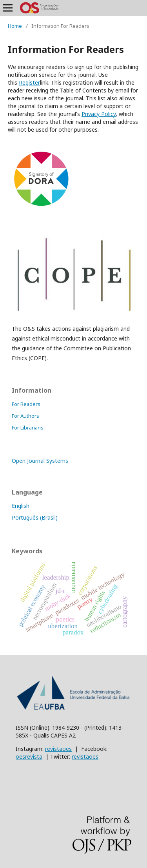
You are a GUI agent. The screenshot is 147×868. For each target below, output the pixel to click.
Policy (99, 114)
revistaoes (58, 749)
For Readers (26, 404)
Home (15, 26)
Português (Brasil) (35, 517)
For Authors (25, 416)
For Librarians (28, 428)
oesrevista (29, 757)
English (21, 506)
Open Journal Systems (40, 461)
